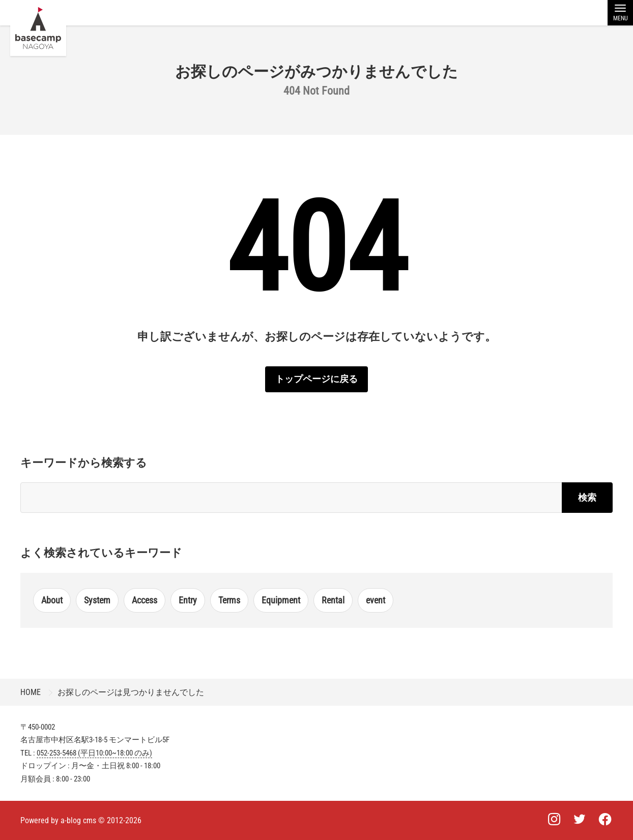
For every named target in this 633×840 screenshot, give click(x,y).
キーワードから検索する (84, 463)
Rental (333, 600)
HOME (31, 692)
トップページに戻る (316, 379)
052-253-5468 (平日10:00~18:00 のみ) (94, 753)
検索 (587, 497)
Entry (188, 600)
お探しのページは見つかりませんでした (131, 692)
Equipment (281, 600)
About (52, 600)
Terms (229, 600)
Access (145, 600)
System (97, 600)
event (376, 600)
